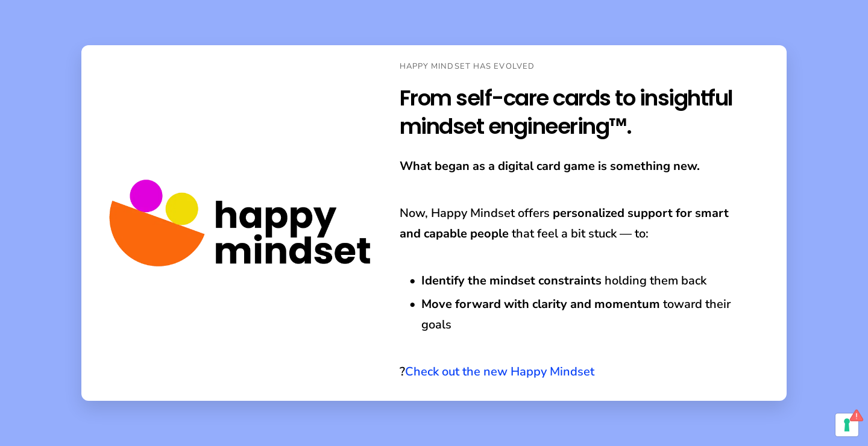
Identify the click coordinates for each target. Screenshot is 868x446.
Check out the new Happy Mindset (500, 372)
